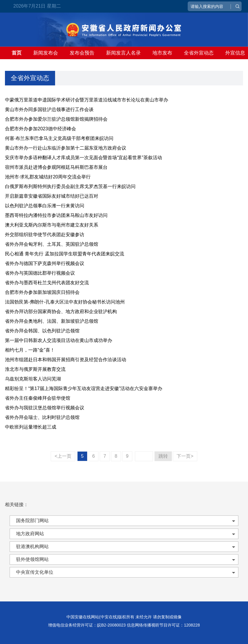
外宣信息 (235, 53)
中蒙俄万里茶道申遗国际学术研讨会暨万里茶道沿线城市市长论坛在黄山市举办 (87, 100)
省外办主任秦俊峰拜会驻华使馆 (38, 398)
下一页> (185, 456)
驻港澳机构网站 (32, 546)
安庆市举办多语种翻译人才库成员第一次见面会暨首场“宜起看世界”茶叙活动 (83, 158)
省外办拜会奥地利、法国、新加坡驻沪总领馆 (52, 321)
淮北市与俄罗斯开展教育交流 (35, 369)
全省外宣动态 (199, 53)
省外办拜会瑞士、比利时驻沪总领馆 (42, 417)
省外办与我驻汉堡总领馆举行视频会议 (45, 408)
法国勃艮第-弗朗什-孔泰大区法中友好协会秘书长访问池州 (65, 302)
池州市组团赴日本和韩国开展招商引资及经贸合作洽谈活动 (66, 360)
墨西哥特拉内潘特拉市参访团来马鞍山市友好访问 (56, 215)
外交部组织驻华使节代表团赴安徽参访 (45, 235)
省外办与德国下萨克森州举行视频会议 (45, 263)
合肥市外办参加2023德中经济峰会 (41, 129)
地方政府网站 (30, 534)
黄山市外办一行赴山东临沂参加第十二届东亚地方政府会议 (66, 148)
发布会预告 (82, 53)
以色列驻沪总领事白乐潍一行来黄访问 (45, 206)
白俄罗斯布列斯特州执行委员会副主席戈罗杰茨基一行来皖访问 (70, 186)
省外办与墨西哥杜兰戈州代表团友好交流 (47, 283)
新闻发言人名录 (123, 53)
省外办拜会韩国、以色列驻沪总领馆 (42, 331)
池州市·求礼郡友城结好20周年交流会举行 (48, 177)
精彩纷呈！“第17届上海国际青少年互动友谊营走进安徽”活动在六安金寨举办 (84, 388)
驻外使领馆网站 (32, 559)
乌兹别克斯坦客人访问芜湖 (33, 379)
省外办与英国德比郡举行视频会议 (40, 273)
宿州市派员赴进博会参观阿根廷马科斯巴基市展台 (56, 167)
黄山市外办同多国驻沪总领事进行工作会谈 (49, 109)
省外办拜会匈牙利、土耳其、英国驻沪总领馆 (52, 244)
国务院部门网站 (32, 521)
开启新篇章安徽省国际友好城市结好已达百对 (52, 196)
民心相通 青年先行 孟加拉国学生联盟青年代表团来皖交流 (65, 254)
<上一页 (63, 456)
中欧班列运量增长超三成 (31, 427)
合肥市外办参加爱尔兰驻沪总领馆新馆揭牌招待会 (56, 119)
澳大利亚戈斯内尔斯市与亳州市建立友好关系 (52, 225)
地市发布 (162, 53)
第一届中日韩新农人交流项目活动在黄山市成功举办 (59, 340)
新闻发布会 (46, 53)
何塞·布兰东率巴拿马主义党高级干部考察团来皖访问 (59, 138)
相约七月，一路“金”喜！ (30, 350)
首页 (17, 53)
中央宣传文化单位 (35, 572)
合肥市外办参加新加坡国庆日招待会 (42, 292)
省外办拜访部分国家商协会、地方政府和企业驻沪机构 (61, 312)
